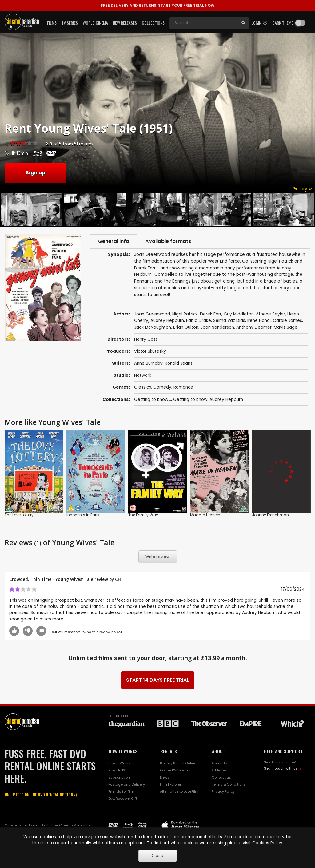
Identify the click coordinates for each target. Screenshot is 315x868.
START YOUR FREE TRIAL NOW (158, 5)
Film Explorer (171, 784)
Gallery (302, 189)
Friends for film (121, 791)
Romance (183, 387)
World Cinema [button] (95, 23)
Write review (157, 557)
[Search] (204, 23)
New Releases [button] (125, 23)
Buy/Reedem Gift (123, 799)
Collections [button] (153, 23)
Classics (143, 387)
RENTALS (169, 751)
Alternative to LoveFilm (179, 791)
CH (118, 579)
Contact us (221, 777)
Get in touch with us (281, 768)
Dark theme (283, 23)
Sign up (35, 173)
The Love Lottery (19, 515)
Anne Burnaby (148, 363)
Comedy (162, 387)
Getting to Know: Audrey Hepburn (208, 400)
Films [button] (52, 23)
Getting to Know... (153, 400)
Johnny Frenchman (270, 515)
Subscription (119, 777)
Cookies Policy (267, 843)
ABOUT (219, 751)
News (165, 777)
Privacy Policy (223, 791)
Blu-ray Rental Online (178, 763)
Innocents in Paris (83, 515)
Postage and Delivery (127, 784)
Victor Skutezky (150, 351)
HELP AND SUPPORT (283, 751)
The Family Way (143, 515)
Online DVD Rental (175, 770)
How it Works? (120, 763)
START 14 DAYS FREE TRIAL (158, 680)
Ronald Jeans (179, 363)
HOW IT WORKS (123, 751)
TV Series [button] (70, 23)
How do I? (117, 770)
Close (157, 856)
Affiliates (219, 770)
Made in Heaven (205, 515)
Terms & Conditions (229, 784)
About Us (219, 763)
